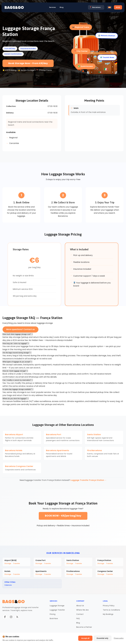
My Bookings (108, 615)
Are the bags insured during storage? (17, 354)
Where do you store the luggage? (16, 400)
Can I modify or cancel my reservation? (18, 382)
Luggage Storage (57, 606)
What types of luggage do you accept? (17, 363)
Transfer (17, 564)
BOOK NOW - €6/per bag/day (63, 516)
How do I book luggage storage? (15, 373)
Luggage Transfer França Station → (89, 480)
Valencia (8, 585)
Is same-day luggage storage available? (18, 391)
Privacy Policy (109, 606)
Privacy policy (119, 638)
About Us (80, 606)
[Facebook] (5, 617)
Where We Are (82, 610)
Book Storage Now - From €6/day (28, 63)
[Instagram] (11, 617)
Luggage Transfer (57, 610)
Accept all (85, 638)
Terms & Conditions (111, 610)
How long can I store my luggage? (16, 345)
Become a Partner (84, 627)
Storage (8, 564)
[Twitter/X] (17, 617)
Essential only (102, 638)
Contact (80, 615)
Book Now (54, 619)
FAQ (78, 619)
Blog (78, 623)
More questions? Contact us (20, 329)
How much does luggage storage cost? (18, 336)
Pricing (53, 615)
